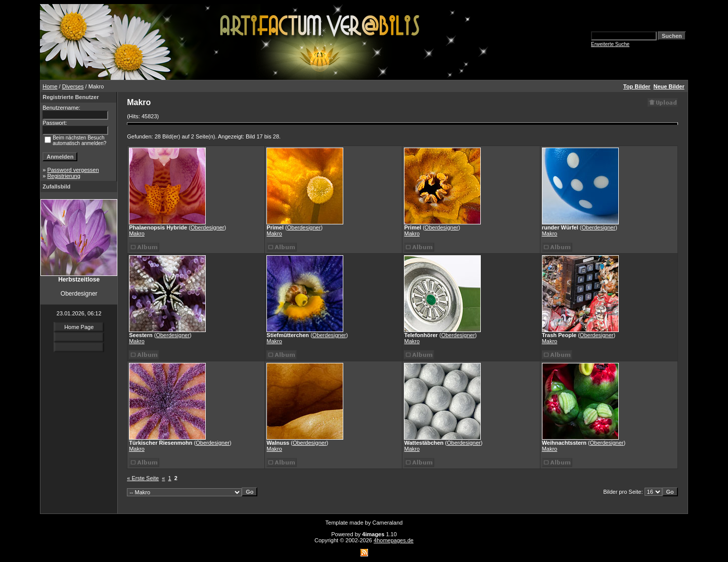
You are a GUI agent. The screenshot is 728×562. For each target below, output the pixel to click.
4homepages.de (394, 540)
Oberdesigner (208, 227)
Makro (137, 233)
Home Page (79, 327)
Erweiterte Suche (610, 44)
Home (50, 86)
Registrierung (63, 176)
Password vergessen (73, 170)
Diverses (73, 86)
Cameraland (388, 523)
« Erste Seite (143, 478)
